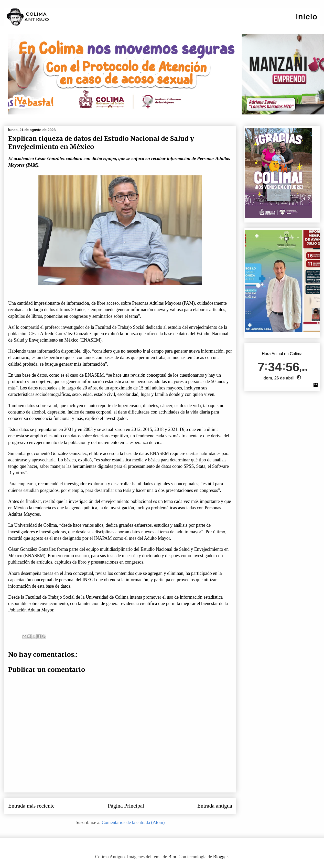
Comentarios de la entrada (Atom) (133, 822)
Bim (172, 857)
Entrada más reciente (31, 806)
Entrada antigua (215, 806)
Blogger (220, 857)
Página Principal (126, 806)
